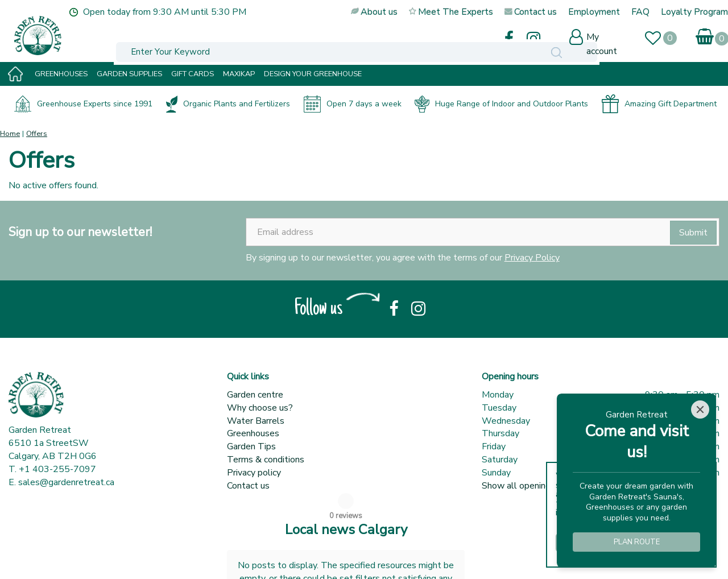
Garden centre (255, 395)
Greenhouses (253, 433)
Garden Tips (251, 446)
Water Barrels (256, 421)
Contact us (248, 486)
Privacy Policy (532, 258)
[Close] (700, 410)
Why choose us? (260, 408)
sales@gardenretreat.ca (66, 482)
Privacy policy (254, 473)
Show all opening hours (528, 486)
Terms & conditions (266, 460)
